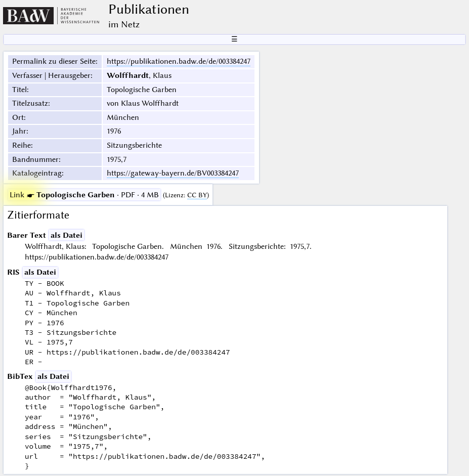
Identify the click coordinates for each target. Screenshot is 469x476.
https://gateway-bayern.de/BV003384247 (173, 173)
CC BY (197, 195)
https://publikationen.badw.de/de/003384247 (179, 61)
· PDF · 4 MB (84, 195)
